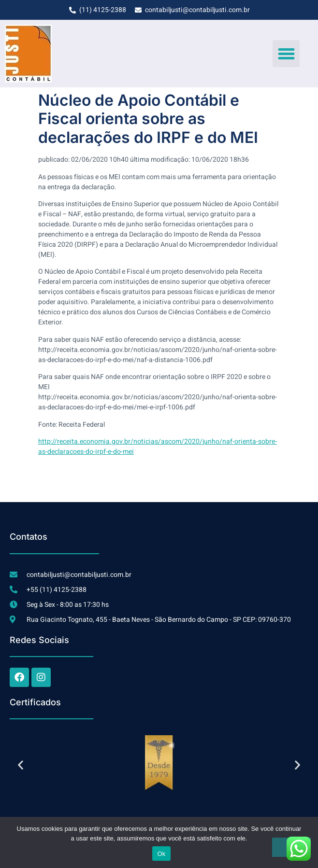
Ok (161, 854)
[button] (286, 54)
